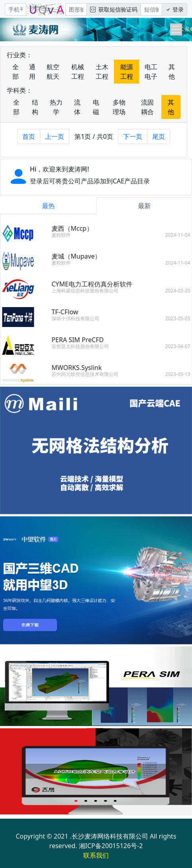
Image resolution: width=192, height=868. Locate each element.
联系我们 (96, 855)
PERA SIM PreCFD (80, 340)
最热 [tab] (50, 206)
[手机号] (16, 9)
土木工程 (102, 72)
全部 (16, 72)
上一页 (55, 136)
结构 (35, 107)
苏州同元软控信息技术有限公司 (87, 374)
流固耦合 (147, 107)
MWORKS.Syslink (79, 368)
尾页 (159, 136)
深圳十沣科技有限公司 (78, 318)
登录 (174, 9)
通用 (32, 72)
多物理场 (119, 107)
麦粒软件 (63, 235)
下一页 (133, 136)
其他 (172, 72)
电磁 (96, 107)
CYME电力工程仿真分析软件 (94, 284)
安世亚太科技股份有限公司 (82, 346)
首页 (29, 136)
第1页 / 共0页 (94, 136)
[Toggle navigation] (176, 29)
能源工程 (127, 72)
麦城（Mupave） (78, 256)
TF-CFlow (67, 312)
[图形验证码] (76, 9)
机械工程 (78, 72)
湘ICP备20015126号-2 (111, 846)
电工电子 (151, 72)
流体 (77, 107)
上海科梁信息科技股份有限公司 (87, 291)
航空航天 (53, 72)
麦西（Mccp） (74, 228)
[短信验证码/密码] (151, 9)
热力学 (56, 107)
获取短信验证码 (114, 9)
